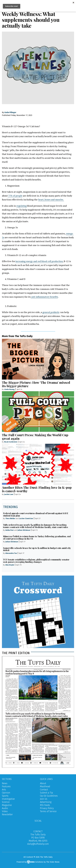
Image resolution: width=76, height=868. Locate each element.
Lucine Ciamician (26, 518)
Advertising (46, 802)
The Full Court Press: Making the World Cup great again (35, 437)
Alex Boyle (10, 565)
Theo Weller (10, 518)
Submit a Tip (46, 793)
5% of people (16, 196)
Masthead (45, 786)
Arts (4, 789)
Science (6, 802)
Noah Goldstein (11, 442)
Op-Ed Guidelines (49, 796)
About (43, 783)
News (5, 783)
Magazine (7, 805)
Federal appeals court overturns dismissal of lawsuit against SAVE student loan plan (36, 514)
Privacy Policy (47, 808)
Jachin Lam (9, 494)
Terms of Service (48, 811)
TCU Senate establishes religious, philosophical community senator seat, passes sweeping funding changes (36, 561)
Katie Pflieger (10, 112)
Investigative (8, 799)
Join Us (44, 799)
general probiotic (52, 312)
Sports (5, 796)
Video (5, 811)
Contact (44, 789)
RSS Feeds (45, 805)
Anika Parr (10, 530)
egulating (22, 206)
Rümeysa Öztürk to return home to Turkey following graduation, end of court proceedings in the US (37, 538)
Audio (5, 808)
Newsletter (7, 814)
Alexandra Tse (11, 553)
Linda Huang (9, 389)
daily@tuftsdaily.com (38, 844)
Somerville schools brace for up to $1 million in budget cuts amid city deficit (37, 549)
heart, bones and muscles (51, 199)
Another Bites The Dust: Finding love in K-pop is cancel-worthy (37, 489)
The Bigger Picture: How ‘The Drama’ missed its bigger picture (36, 384)
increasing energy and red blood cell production (41, 261)
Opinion (6, 793)
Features (6, 786)
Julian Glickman (24, 530)
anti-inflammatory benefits (45, 297)
